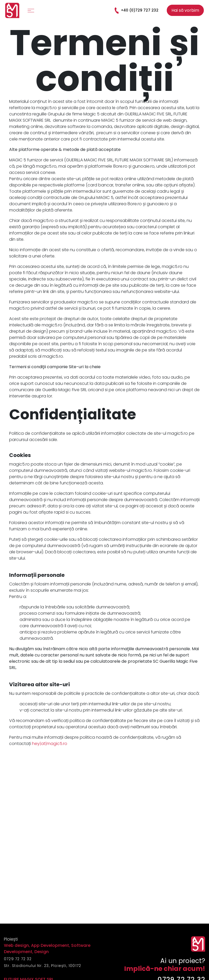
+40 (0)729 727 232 (136, 10)
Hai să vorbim (185, 10)
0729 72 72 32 (18, 959)
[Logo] (12, 10)
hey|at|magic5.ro (50, 744)
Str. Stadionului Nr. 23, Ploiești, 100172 (42, 966)
